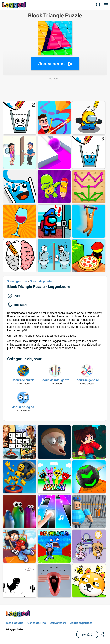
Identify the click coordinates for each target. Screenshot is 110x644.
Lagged (14, 5)
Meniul (106, 5)
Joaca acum (51, 64)
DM (103, 634)
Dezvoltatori (58, 623)
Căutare (98, 5)
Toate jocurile (15, 623)
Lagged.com (18, 614)
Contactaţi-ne (37, 623)
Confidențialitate (81, 623)
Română (87, 635)
